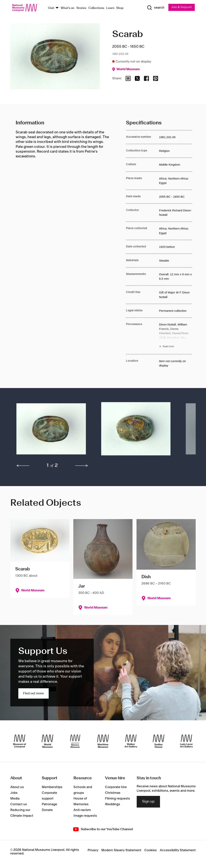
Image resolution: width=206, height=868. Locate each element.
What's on (67, 8)
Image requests (85, 816)
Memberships (52, 787)
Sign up (148, 802)
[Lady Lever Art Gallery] (186, 741)
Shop (120, 8)
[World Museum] (47, 741)
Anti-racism (82, 810)
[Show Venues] (57, 8)
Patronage (49, 805)
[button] (51, 431)
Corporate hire (116, 787)
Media (15, 799)
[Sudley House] (159, 741)
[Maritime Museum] (103, 741)
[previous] (23, 466)
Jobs (14, 793)
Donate (47, 810)
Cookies (151, 851)
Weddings (113, 805)
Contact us (19, 805)
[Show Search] (155, 8)
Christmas (113, 793)
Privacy (93, 851)
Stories (81, 8)
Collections (96, 8)
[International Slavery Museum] (75, 741)
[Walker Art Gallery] (131, 741)
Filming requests (118, 799)
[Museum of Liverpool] (20, 741)
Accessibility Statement (178, 851)
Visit (51, 8)
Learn (110, 8)
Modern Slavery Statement (121, 851)
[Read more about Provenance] (176, 336)
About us (17, 787)
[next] (82, 466)
